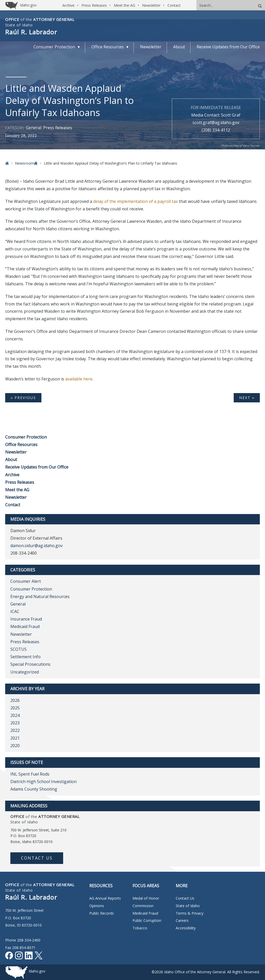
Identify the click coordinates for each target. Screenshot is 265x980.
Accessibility (186, 928)
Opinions (97, 906)
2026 (15, 700)
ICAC (15, 611)
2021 (15, 738)
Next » (247, 398)
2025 (15, 708)
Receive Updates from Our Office (37, 467)
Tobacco (140, 928)
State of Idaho (188, 906)
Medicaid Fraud (25, 626)
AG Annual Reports (105, 898)
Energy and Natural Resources (40, 596)
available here (79, 379)
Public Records (102, 913)
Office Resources (21, 445)
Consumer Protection (26, 437)
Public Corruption (147, 920)
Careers (182, 920)
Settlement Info (25, 657)
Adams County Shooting (34, 789)
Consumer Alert (26, 581)
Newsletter (151, 5)
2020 (15, 746)
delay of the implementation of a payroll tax (136, 201)
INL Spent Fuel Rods (30, 774)
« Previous (23, 398)
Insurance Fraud (26, 619)
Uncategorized (25, 672)
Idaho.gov (37, 971)
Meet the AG (124, 5)
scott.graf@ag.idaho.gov (216, 122)
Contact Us (37, 858)
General (34, 128)
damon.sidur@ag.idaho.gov (36, 546)
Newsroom (24, 163)
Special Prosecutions (30, 664)
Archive (68, 5)
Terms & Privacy (190, 913)
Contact (174, 5)
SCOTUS (19, 649)
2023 (15, 723)
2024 (15, 715)
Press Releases (94, 5)
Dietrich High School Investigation (43, 782)
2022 (15, 730)
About (11, 460)
